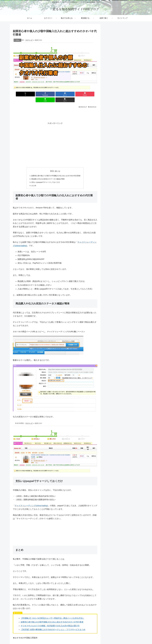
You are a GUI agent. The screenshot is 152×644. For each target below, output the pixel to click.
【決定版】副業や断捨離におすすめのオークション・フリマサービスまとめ (53, 624)
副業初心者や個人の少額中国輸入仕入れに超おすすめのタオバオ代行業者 (52, 617)
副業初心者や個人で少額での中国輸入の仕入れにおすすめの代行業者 (56, 170)
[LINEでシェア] (76, 94)
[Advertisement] (55, 108)
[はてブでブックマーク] (48, 94)
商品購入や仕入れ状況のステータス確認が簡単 (47, 173)
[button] (91, 94)
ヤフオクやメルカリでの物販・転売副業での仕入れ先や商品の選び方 (50, 621)
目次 (52, 165)
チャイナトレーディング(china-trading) (31, 501)
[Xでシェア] (20, 94)
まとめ (32, 180)
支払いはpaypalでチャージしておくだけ (45, 177)
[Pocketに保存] (62, 94)
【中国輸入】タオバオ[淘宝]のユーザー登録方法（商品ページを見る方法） (53, 613)
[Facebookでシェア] (34, 94)
